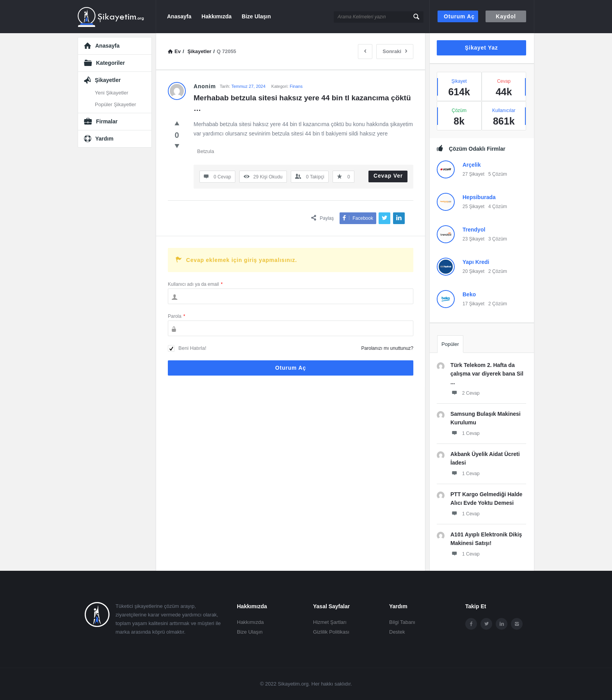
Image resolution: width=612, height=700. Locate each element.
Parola (176, 316)
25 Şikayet (473, 207)
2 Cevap (465, 393)
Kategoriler (110, 63)
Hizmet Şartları (330, 622)
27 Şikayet (473, 174)
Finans (296, 86)
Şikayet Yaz (481, 48)
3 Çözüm (498, 239)
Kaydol (506, 16)
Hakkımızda (216, 16)
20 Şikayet (473, 271)
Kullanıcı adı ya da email (195, 284)
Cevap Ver (388, 176)
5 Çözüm (498, 174)
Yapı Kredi (476, 262)
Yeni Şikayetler (112, 93)
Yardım (104, 139)
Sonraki (395, 51)
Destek (397, 632)
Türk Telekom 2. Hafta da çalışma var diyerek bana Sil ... (487, 374)
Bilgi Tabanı (402, 622)
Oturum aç (459, 16)
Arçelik (472, 165)
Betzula (205, 151)
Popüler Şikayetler (116, 104)
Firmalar (107, 121)
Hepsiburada (479, 197)
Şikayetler (108, 80)
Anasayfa (179, 16)
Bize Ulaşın (256, 16)
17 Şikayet (473, 304)
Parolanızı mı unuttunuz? (387, 348)
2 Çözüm (498, 271)
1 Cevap (465, 433)
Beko (469, 294)
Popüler (450, 344)
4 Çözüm (498, 207)
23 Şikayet (473, 239)
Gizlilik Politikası (331, 632)
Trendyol (474, 230)
